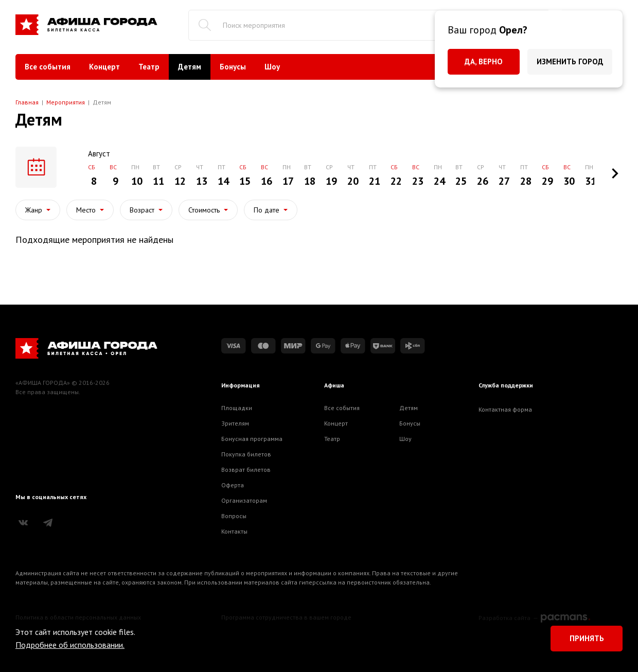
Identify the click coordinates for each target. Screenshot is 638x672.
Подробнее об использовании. (70, 645)
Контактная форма (505, 409)
